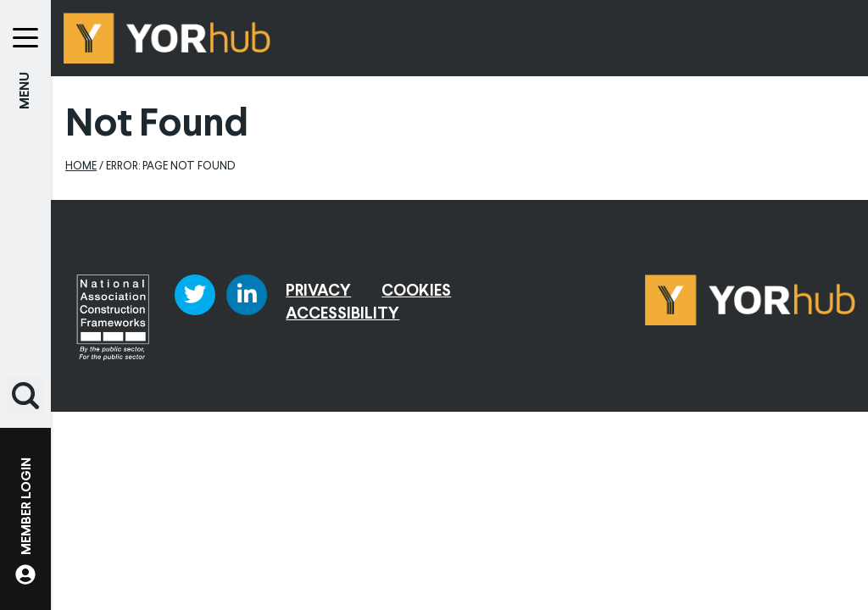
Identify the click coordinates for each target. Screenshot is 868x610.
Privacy (318, 291)
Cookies (416, 291)
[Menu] (25, 25)
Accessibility (342, 314)
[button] (25, 396)
